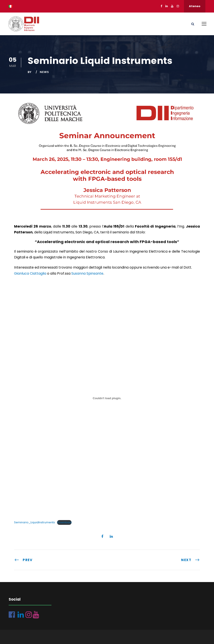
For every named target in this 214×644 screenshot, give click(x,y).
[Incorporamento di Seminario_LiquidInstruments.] (107, 398)
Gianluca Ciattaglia (30, 273)
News (44, 72)
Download (64, 522)
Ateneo (195, 6)
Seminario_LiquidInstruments (34, 522)
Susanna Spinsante (87, 273)
